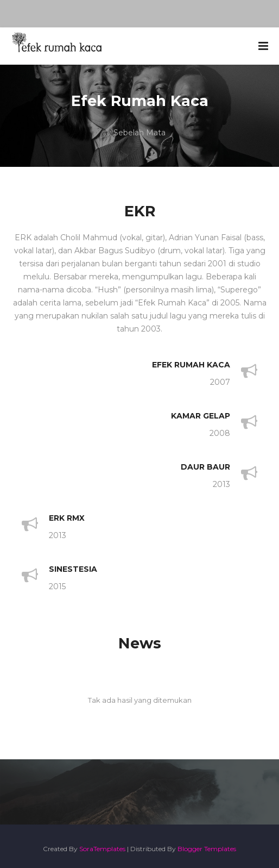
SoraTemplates (102, 849)
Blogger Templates (207, 849)
